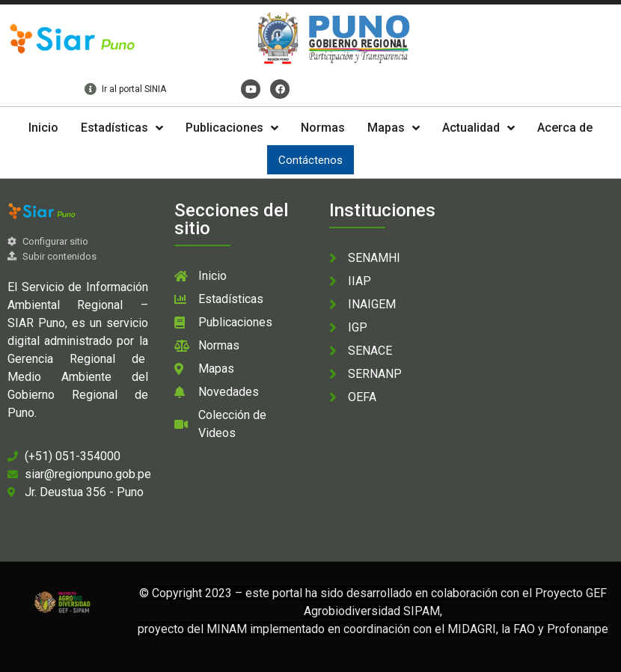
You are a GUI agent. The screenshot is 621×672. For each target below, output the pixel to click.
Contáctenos (310, 160)
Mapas (394, 128)
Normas (323, 128)
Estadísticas (122, 128)
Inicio (43, 128)
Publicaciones (232, 128)
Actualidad (478, 128)
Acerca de (565, 128)
